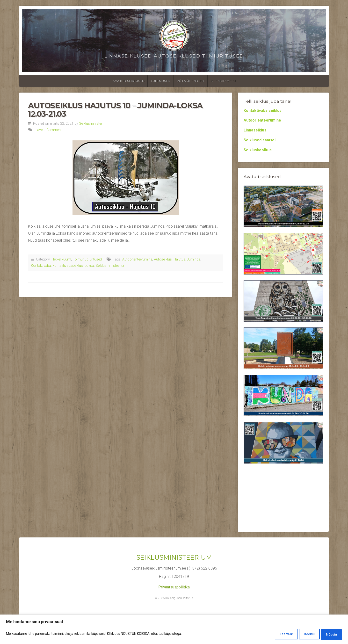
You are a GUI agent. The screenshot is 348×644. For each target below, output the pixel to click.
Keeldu (302, 635)
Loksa (89, 266)
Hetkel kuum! (61, 259)
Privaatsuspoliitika (174, 587)
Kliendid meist (223, 81)
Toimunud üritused (87, 259)
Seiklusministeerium (111, 266)
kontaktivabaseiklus (68, 266)
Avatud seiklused (129, 81)
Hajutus (179, 259)
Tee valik (274, 635)
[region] (174, 630)
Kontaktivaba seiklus (263, 111)
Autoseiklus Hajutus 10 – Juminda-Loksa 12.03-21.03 (115, 110)
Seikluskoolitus (258, 150)
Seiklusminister (91, 124)
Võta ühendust (191, 81)
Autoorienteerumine (137, 259)
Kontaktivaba (41, 266)
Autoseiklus (163, 259)
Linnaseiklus (255, 130)
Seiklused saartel (260, 140)
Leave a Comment (48, 130)
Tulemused (161, 81)
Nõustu (329, 635)
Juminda (194, 259)
